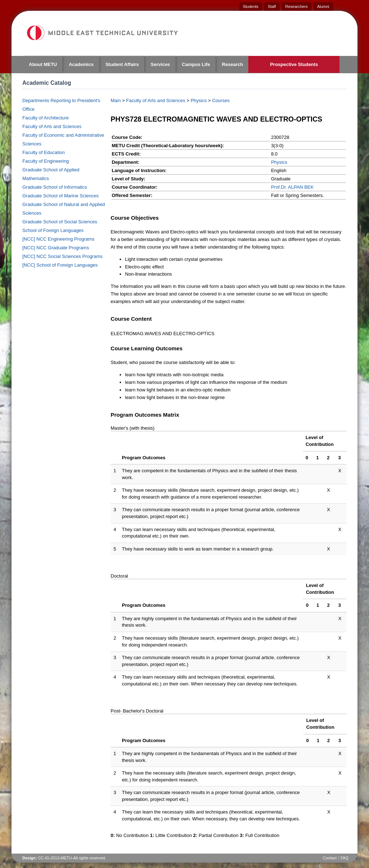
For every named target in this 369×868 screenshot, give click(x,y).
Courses (221, 100)
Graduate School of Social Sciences (60, 222)
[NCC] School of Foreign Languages (60, 265)
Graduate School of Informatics (55, 187)
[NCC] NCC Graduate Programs (56, 248)
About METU (43, 64)
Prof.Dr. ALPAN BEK (292, 187)
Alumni (323, 6)
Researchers (297, 6)
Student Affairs (122, 64)
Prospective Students (294, 64)
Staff (272, 6)
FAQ (344, 858)
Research (233, 64)
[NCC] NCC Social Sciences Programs (63, 256)
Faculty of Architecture (46, 118)
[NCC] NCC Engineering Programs (58, 239)
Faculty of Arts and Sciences (52, 126)
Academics (81, 64)
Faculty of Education (44, 152)
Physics (199, 100)
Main (116, 100)
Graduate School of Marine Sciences (61, 196)
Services (160, 64)
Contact (330, 858)
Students (251, 6)
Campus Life (196, 64)
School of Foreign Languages (53, 230)
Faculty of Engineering (46, 161)
